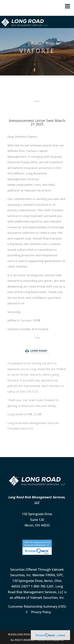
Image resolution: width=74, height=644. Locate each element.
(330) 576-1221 (37, 531)
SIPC (60, 575)
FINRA (50, 575)
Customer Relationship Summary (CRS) (37, 606)
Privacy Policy (41, 612)
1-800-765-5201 (42, 586)
